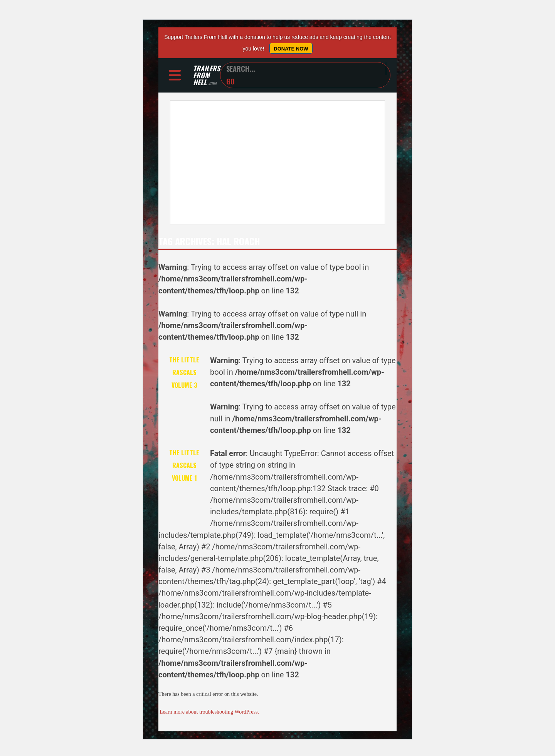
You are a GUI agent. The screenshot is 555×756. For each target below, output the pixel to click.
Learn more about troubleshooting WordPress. (209, 713)
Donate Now (291, 49)
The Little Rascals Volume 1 (184, 466)
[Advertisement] (277, 163)
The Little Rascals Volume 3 (184, 374)
